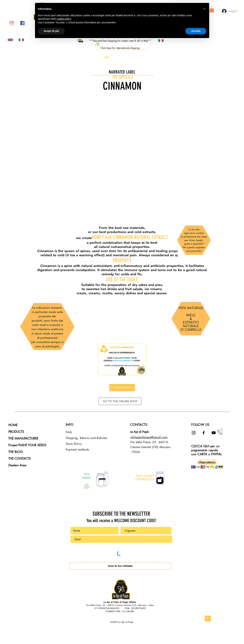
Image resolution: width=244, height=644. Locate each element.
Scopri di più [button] (51, 634)
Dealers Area (17, 465)
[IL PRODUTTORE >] (122, 388)
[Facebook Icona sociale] (22, 23)
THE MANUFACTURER (23, 438)
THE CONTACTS (20, 459)
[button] (212, 9)
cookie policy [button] (64, 622)
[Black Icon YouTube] (214, 433)
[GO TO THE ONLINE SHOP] (120, 401)
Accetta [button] (196, 634)
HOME (13, 425)
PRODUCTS (16, 432)
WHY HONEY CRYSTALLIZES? (145, 478)
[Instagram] (12, 23)
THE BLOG (16, 452)
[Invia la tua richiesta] (120, 566)
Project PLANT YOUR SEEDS (27, 445)
